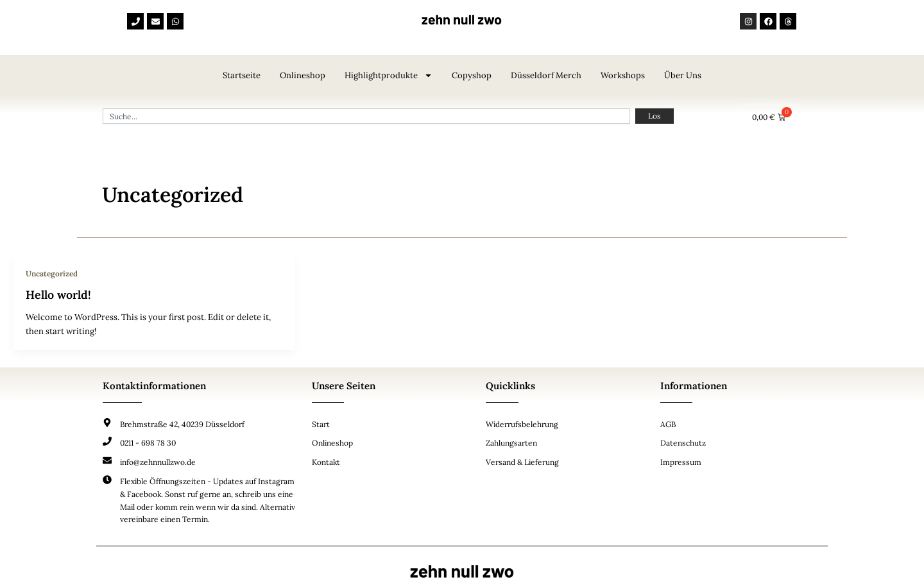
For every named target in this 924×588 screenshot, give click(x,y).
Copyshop (472, 75)
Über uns (683, 75)
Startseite (242, 75)
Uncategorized (52, 273)
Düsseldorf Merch (546, 75)
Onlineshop (303, 75)
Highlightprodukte (389, 75)
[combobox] (366, 116)
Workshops (623, 75)
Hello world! (59, 295)
